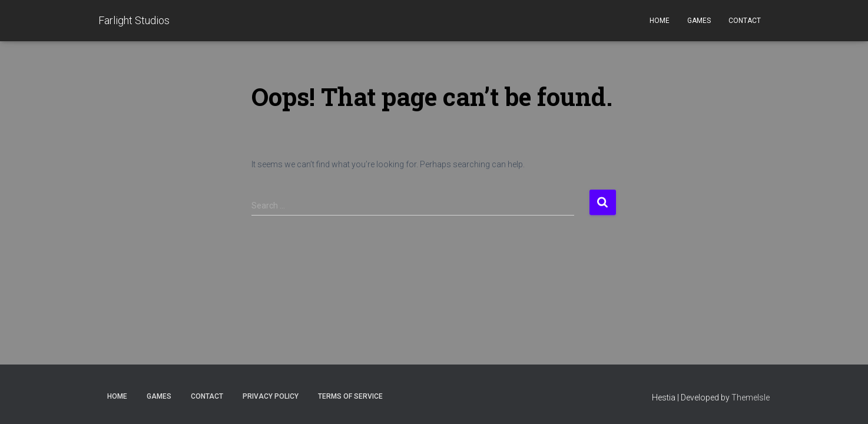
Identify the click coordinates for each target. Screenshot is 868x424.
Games (699, 21)
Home (660, 21)
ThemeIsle (751, 397)
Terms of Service (350, 396)
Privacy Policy (271, 396)
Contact (745, 21)
